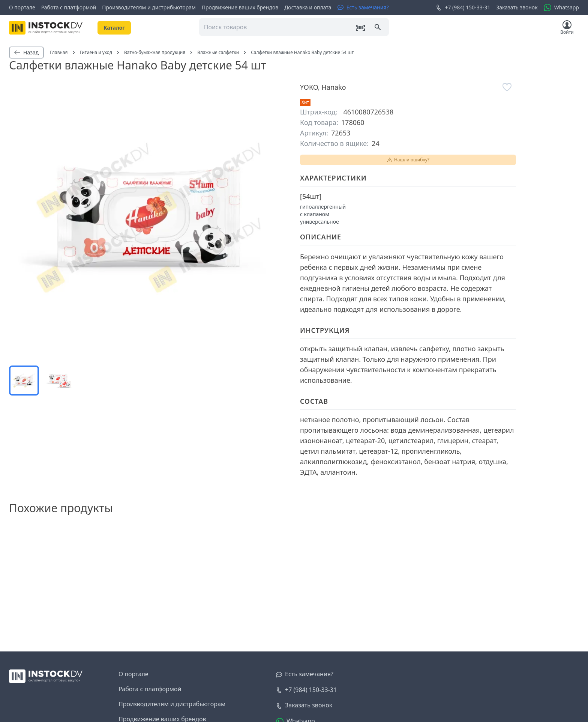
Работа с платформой (69, 7)
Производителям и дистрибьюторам (149, 7)
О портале (22, 7)
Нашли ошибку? (408, 160)
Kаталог (114, 28)
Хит (305, 102)
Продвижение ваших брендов (240, 7)
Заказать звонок (517, 7)
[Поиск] (378, 28)
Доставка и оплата (308, 7)
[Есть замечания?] (363, 8)
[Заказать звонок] (304, 705)
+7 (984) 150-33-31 (463, 8)
